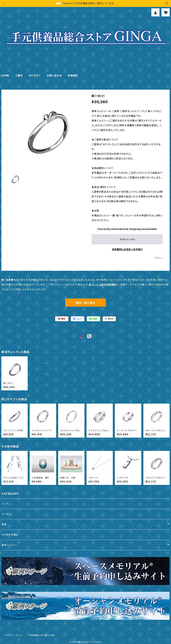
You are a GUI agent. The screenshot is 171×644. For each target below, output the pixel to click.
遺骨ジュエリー (10, 545)
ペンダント (7, 514)
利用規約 (73, 75)
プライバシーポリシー (14, 635)
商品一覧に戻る (85, 303)
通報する (159, 258)
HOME (5, 75)
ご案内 (19, 75)
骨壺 (4, 524)
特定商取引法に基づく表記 (42, 635)
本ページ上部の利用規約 (102, 285)
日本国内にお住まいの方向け (127, 249)
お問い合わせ (54, 75)
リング (5, 504)
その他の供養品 (10, 535)
